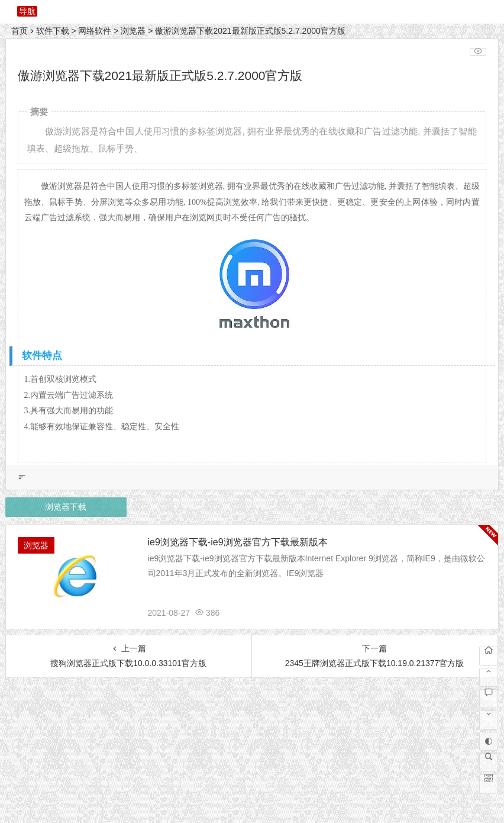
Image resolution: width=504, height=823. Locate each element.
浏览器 (133, 31)
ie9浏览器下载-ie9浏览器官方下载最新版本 (238, 542)
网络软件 (95, 31)
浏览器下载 (66, 507)
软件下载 (53, 31)
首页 (20, 31)
